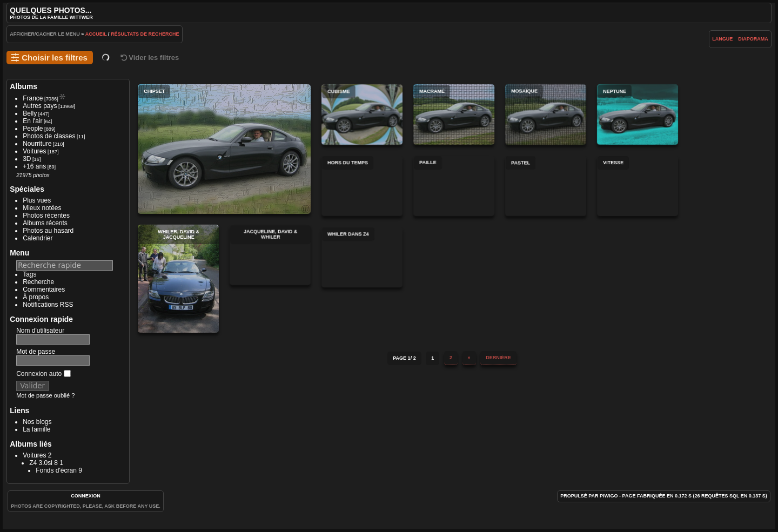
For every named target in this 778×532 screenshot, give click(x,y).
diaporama (753, 39)
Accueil (96, 34)
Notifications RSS (48, 305)
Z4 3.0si (41, 463)
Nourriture (37, 144)
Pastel (546, 186)
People (33, 129)
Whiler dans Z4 (362, 257)
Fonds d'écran (56, 470)
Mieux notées (42, 208)
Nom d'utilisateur (40, 331)
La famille (36, 429)
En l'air (32, 121)
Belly (30, 113)
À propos (36, 297)
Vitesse (638, 186)
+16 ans (34, 166)
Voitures (34, 151)
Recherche (38, 282)
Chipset (224, 149)
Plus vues (37, 200)
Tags (29, 274)
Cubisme (362, 115)
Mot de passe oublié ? (45, 395)
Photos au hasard (48, 231)
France (33, 98)
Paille (454, 186)
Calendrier (38, 238)
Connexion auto (43, 374)
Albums (24, 86)
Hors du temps (362, 186)
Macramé (454, 115)
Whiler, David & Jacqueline (178, 279)
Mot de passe (36, 352)
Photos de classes (49, 136)
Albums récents (45, 223)
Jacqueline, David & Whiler (270, 255)
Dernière (498, 355)
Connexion (86, 496)
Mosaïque (546, 115)
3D (27, 159)
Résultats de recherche (145, 34)
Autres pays (40, 106)
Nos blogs (37, 422)
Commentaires (44, 289)
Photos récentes (46, 216)
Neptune (638, 115)
